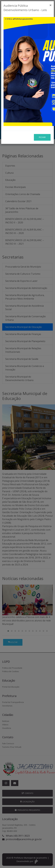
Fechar (42, 137)
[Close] (50, 5)
